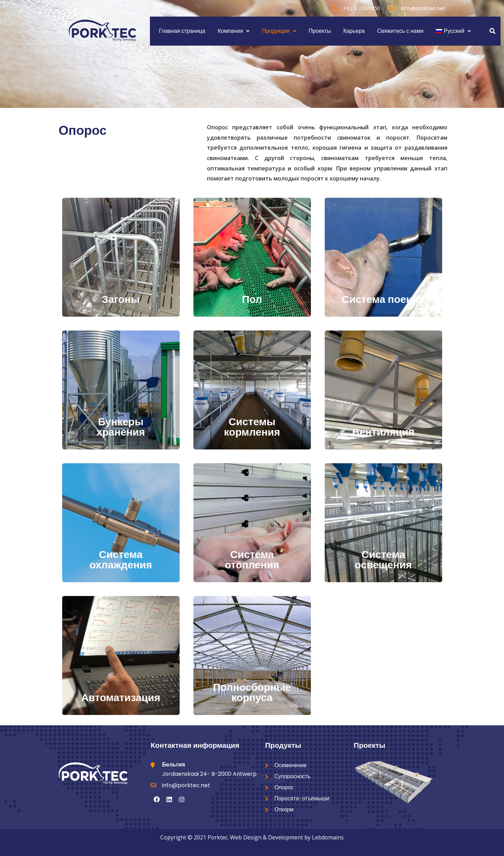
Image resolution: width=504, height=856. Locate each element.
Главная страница (182, 31)
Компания (234, 31)
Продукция (279, 31)
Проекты (320, 31)
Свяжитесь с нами (400, 31)
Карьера (354, 31)
